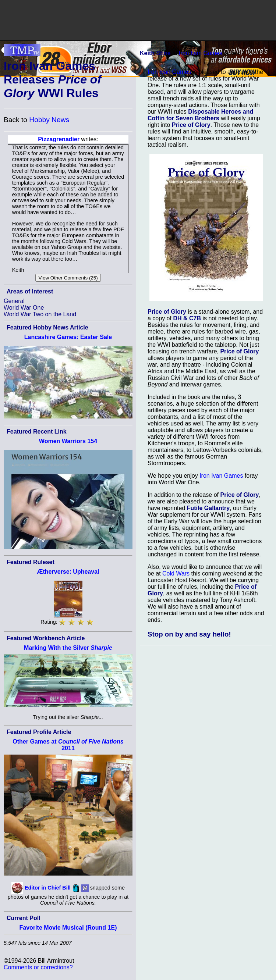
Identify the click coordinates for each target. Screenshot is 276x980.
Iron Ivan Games (201, 53)
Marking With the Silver (68, 648)
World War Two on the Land (40, 314)
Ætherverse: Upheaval (68, 572)
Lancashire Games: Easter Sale (68, 337)
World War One (24, 308)
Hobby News (49, 120)
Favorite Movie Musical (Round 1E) (68, 928)
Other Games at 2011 (68, 745)
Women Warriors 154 (68, 441)
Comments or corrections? (38, 967)
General (14, 301)
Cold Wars (176, 573)
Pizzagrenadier (59, 139)
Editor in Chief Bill (48, 888)
